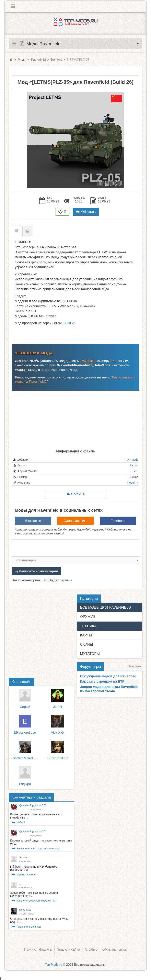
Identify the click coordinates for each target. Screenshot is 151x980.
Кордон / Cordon (26, 874)
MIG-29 (21, 822)
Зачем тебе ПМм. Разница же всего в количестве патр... (34, 894)
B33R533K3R (58, 758)
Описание (17, 231)
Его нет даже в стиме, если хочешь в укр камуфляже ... (36, 816)
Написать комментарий (38, 571)
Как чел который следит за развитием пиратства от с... (41, 842)
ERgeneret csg (25, 732)
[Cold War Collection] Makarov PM (36, 900)
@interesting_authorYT (32, 805)
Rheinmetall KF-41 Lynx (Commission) (38, 848)
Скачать (75, 494)
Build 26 (70, 323)
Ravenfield (88, 361)
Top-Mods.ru (53, 964)
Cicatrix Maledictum (25, 758)
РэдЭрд (25, 784)
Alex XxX (58, 732)
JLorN (58, 707)
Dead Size (25, 909)
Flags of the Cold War (29, 927)
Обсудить (86, 212)
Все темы (135, 666)
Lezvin (134, 465)
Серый (25, 707)
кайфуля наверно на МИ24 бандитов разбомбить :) (34, 868)
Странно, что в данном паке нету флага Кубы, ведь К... (40, 920)
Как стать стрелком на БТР (102, 681)
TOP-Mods (132, 460)
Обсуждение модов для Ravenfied (108, 676)
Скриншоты (27, 231)
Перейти (133, 483)
